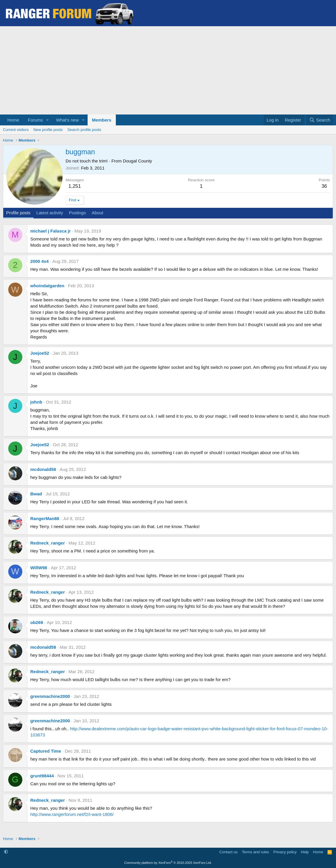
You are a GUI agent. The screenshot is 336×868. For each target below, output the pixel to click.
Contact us (228, 852)
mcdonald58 (43, 469)
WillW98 (39, 568)
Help (305, 852)
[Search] (320, 120)
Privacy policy (285, 852)
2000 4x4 (40, 261)
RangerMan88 (45, 518)
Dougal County (137, 161)
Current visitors (16, 130)
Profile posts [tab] (18, 213)
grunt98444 (42, 776)
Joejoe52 (40, 353)
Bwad (36, 494)
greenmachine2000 (50, 696)
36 (324, 186)
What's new (67, 120)
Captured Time (46, 751)
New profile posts (48, 130)
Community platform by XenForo (168, 863)
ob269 (37, 622)
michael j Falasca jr (51, 231)
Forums (35, 120)
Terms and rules (255, 852)
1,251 (75, 186)
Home (13, 120)
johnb (36, 402)
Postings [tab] (77, 213)
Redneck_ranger (48, 543)
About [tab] (97, 213)
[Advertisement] (168, 70)
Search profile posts (84, 130)
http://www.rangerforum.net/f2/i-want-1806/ (72, 814)
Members (102, 120)
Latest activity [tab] (50, 213)
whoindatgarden (47, 286)
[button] (48, 120)
